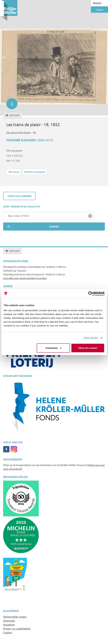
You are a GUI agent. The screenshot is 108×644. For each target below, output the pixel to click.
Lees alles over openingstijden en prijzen (25, 278)
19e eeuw (14, 172)
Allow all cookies (88, 348)
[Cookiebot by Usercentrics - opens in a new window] (91, 294)
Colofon (8, 632)
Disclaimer (9, 624)
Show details (91, 338)
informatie (10, 102)
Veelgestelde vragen (15, 617)
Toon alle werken (19, 196)
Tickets (99, 10)
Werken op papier (35, 172)
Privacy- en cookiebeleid (17, 628)
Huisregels (9, 621)
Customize (53, 348)
